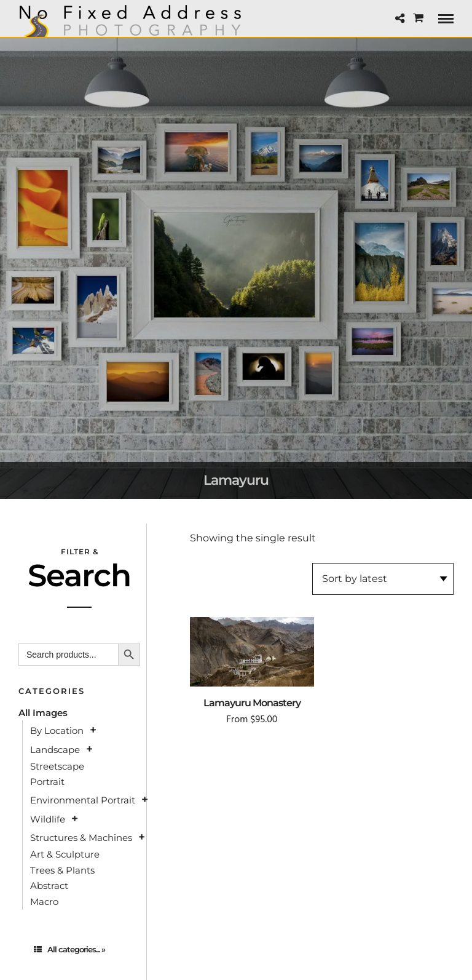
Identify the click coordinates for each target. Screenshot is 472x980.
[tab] (79, 950)
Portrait (47, 782)
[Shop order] (383, 579)
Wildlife (48, 819)
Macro (44, 902)
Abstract (49, 886)
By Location (57, 731)
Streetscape (57, 766)
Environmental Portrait (83, 800)
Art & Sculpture (65, 854)
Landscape (55, 750)
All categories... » (69, 949)
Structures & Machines (81, 838)
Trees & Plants (62, 870)
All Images (43, 713)
